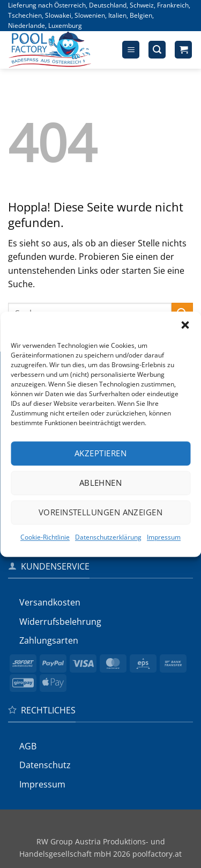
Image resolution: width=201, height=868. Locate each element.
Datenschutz (45, 765)
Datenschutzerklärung (108, 537)
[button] (185, 325)
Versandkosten (50, 602)
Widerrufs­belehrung (60, 622)
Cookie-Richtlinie (45, 537)
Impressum (164, 537)
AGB (28, 746)
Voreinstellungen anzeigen (100, 512)
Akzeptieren (100, 453)
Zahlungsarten (49, 640)
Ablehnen (101, 483)
